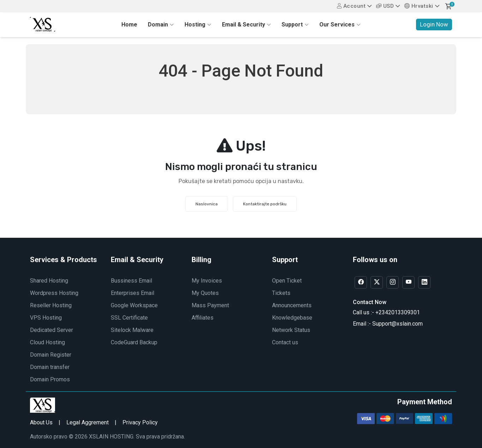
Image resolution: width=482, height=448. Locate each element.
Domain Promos (50, 379)
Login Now (434, 24)
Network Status (291, 330)
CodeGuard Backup (134, 342)
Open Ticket (287, 281)
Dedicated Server (52, 330)
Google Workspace (134, 305)
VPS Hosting (46, 318)
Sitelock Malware (132, 330)
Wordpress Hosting (54, 293)
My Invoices (207, 281)
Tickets (281, 293)
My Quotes (205, 293)
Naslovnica (207, 204)
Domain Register (51, 355)
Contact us (285, 342)
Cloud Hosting (47, 342)
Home (129, 25)
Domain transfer (50, 367)
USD (385, 6)
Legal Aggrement (88, 422)
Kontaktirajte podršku (265, 204)
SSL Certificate (129, 318)
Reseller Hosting (51, 305)
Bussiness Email (131, 281)
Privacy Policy (140, 422)
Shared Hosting (49, 281)
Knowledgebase (292, 318)
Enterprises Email (132, 293)
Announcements (292, 305)
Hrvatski (419, 6)
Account (351, 6)
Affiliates (203, 318)
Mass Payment (210, 305)
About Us (41, 422)
